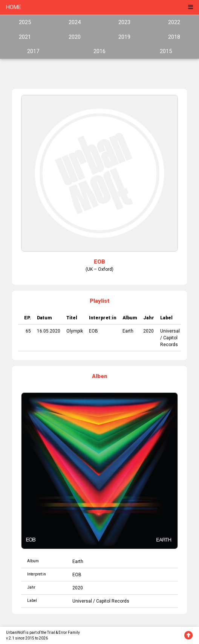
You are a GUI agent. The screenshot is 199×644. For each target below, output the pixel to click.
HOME (14, 7)
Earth (128, 331)
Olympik (75, 331)
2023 (124, 22)
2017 (33, 51)
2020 (75, 37)
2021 (25, 37)
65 (28, 331)
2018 (174, 37)
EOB (93, 331)
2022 (174, 22)
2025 (25, 22)
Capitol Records (113, 601)
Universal (170, 331)
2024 (75, 22)
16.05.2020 (49, 331)
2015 (166, 51)
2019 (124, 37)
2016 (99, 51)
